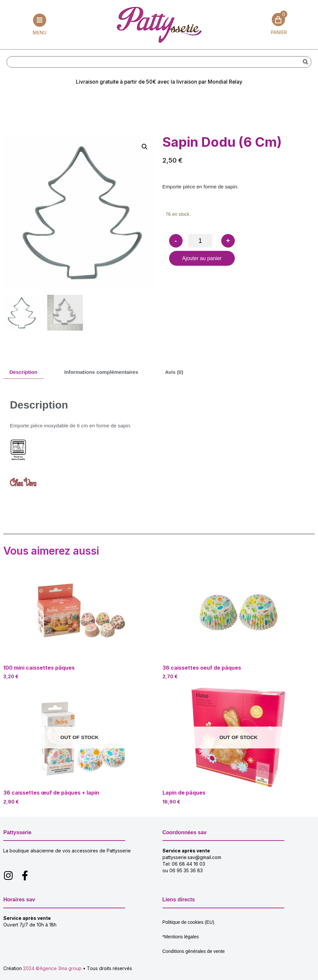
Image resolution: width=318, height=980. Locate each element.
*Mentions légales (181, 941)
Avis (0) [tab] (180, 373)
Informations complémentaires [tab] (105, 373)
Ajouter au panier (202, 262)
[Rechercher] (305, 62)
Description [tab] (24, 373)
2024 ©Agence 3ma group (52, 972)
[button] (145, 148)
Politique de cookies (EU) (188, 926)
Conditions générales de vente (194, 955)
